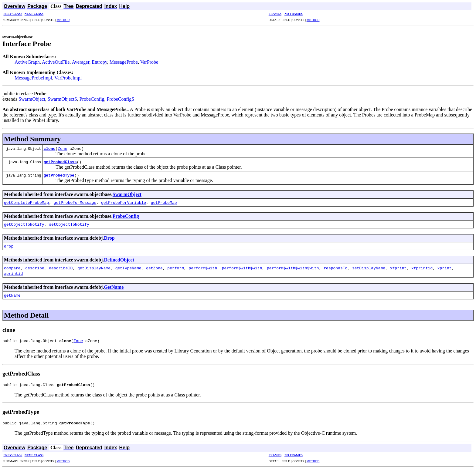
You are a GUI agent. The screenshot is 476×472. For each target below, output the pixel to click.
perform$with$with (242, 268)
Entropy (99, 62)
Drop (109, 238)
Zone (62, 148)
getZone (154, 268)
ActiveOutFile (56, 62)
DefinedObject (119, 260)
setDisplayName (369, 268)
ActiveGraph (27, 62)
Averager (80, 62)
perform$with (203, 268)
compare (12, 268)
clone (49, 148)
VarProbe (149, 62)
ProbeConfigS (121, 99)
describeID (61, 268)
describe (35, 268)
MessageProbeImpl (33, 78)
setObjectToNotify (69, 224)
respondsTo (335, 268)
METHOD (63, 20)
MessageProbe (124, 62)
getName (12, 295)
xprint (445, 268)
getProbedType (59, 175)
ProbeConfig (92, 99)
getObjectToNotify (24, 224)
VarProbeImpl (68, 78)
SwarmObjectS (62, 99)
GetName (114, 287)
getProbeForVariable (124, 202)
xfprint (398, 268)
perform (176, 268)
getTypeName (128, 268)
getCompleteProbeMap (26, 202)
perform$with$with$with (293, 268)
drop (9, 246)
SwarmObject (32, 99)
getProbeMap (164, 202)
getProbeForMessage (75, 202)
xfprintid (422, 268)
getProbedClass (60, 162)
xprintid (13, 273)
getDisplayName (94, 268)
